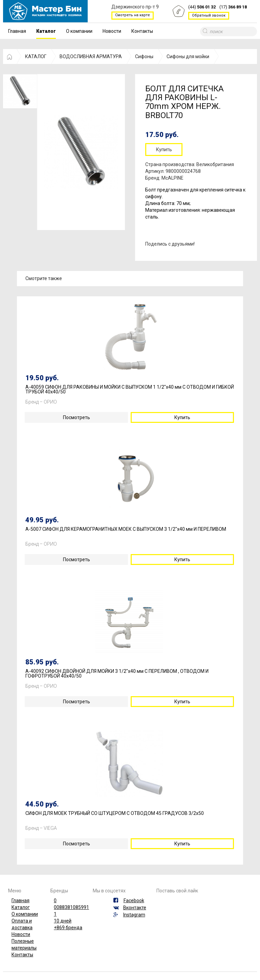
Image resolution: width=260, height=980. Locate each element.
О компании (79, 31)
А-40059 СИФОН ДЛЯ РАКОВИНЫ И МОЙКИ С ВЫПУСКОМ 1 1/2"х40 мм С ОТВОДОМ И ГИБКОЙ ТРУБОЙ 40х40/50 (130, 390)
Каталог (46, 31)
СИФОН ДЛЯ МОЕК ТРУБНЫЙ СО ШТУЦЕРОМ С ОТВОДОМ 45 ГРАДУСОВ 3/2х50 (115, 813)
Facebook (134, 901)
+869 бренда (68, 928)
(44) (202, 7)
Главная (17, 31)
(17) (233, 7)
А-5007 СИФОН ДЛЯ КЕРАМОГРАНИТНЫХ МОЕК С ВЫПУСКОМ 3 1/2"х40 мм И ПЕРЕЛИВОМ (126, 529)
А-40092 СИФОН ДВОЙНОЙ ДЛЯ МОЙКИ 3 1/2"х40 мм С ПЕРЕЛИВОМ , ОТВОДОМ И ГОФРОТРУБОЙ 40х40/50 (117, 674)
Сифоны (144, 56)
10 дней (63, 921)
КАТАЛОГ (36, 56)
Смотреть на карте (133, 15)
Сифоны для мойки (188, 56)
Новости (112, 31)
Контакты (142, 31)
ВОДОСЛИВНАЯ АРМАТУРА (91, 56)
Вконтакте (135, 908)
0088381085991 (71, 907)
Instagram (134, 915)
